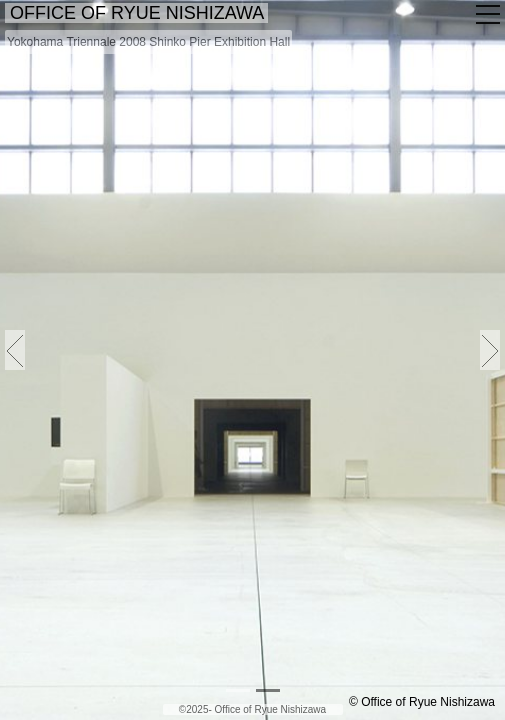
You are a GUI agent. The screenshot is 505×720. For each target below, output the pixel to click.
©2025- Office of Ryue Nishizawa (252, 709)
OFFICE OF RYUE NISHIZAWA (139, 13)
